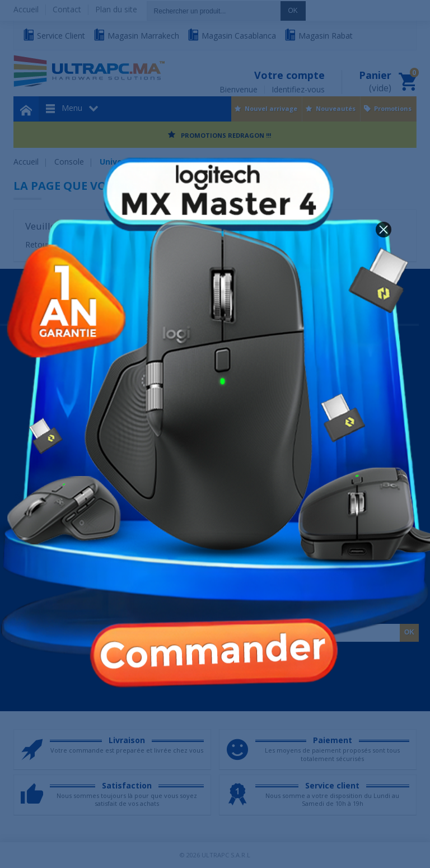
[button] (384, 230)
